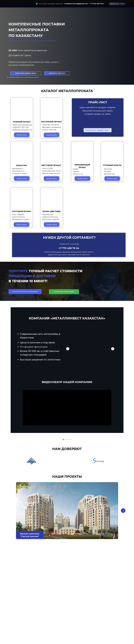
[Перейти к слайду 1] (63, 498)
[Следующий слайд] (118, 465)
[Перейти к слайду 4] (69, 498)
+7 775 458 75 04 (69, 248)
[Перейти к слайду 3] (67, 498)
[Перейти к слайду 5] (71, 498)
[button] (118, 4)
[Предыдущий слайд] (16, 465)
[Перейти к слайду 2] (65, 498)
